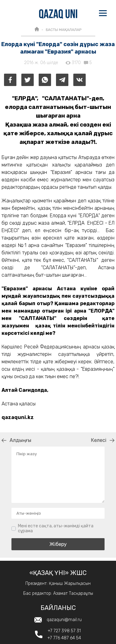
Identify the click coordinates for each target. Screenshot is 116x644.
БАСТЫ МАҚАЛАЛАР (64, 30)
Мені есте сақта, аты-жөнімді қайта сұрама (56, 528)
